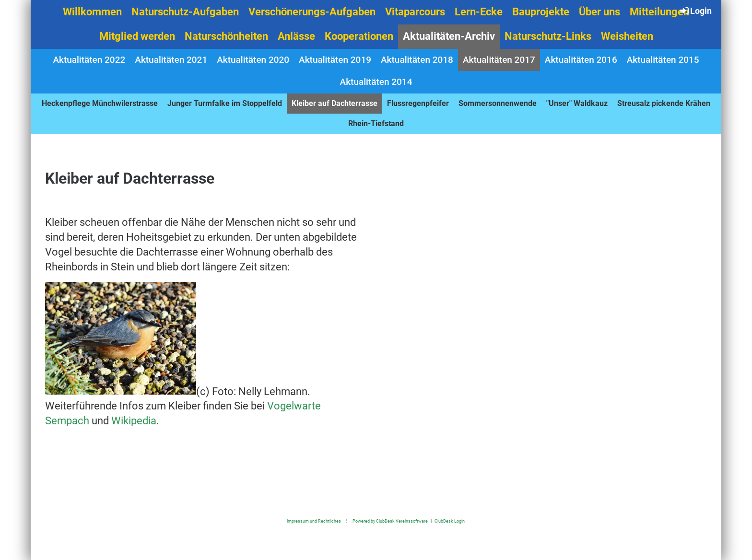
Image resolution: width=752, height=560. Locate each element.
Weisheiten (627, 36)
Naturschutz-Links (548, 36)
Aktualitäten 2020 (253, 60)
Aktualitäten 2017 (499, 60)
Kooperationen (359, 36)
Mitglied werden (137, 36)
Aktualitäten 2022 (89, 60)
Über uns (599, 12)
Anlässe (296, 36)
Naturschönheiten (226, 36)
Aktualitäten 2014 (376, 82)
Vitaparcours (415, 12)
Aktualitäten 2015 (663, 60)
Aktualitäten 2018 (417, 60)
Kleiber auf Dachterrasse (335, 103)
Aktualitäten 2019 (335, 60)
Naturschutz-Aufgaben (185, 12)
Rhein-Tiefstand (376, 123)
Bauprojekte (541, 12)
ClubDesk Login (450, 521)
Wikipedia (134, 421)
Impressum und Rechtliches (314, 521)
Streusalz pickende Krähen (664, 103)
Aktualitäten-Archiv (449, 36)
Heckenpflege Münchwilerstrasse (100, 103)
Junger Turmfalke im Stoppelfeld (225, 103)
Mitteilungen (659, 12)
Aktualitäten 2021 (171, 60)
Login (695, 11)
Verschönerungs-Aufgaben (312, 12)
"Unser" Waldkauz (577, 103)
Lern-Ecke (479, 12)
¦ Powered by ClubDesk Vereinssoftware (384, 521)
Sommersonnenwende (498, 103)
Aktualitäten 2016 (581, 60)
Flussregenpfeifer (418, 103)
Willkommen (92, 12)
